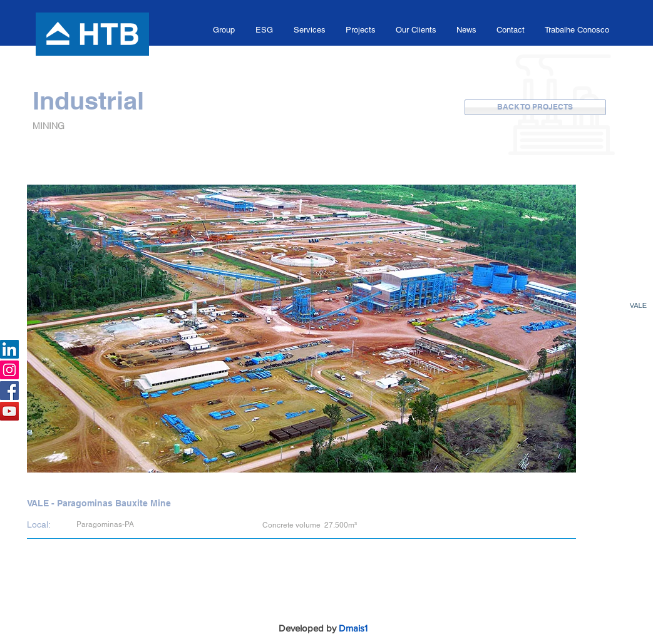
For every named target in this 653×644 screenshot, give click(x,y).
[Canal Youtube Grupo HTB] (9, 411)
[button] (224, 30)
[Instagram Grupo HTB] (9, 370)
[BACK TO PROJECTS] (535, 107)
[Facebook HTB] (9, 391)
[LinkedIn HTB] (9, 349)
